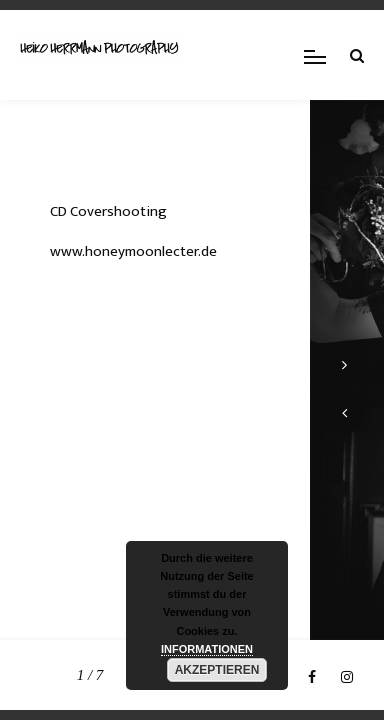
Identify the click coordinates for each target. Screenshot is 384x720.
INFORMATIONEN (207, 649)
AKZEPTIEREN (217, 670)
